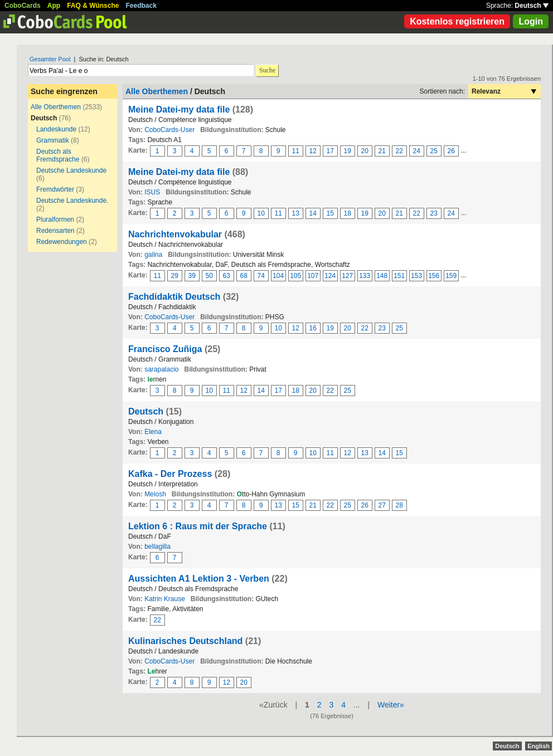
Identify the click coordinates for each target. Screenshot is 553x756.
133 (365, 276)
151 (399, 276)
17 (330, 151)
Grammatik (53, 140)
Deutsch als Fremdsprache (58, 155)
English (539, 746)
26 (451, 151)
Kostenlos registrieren (457, 21)
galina (153, 255)
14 (313, 213)
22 (399, 151)
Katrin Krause (165, 599)
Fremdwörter (55, 189)
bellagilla (157, 547)
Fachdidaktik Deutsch (174, 297)
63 (227, 276)
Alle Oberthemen (56, 107)
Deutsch (532, 6)
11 (296, 151)
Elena (153, 432)
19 (348, 151)
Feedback (141, 6)
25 (434, 151)
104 (278, 276)
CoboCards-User (169, 130)
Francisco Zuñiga (165, 349)
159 (451, 276)
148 (382, 276)
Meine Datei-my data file (179, 109)
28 (399, 505)
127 (347, 276)
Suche (267, 70)
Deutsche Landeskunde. (72, 201)
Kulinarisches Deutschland (187, 641)
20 (365, 151)
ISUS (152, 192)
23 (434, 213)
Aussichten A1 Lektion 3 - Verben (199, 579)
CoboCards (23, 6)
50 (209, 276)
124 (330, 276)
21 (382, 151)
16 (313, 328)
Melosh (155, 494)
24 (417, 151)
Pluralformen (55, 220)
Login (531, 21)
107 (313, 276)
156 (434, 276)
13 (296, 213)
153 (416, 276)
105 (295, 276)
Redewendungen (62, 242)
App (54, 6)
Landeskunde (56, 129)
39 (192, 276)
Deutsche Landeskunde (71, 170)
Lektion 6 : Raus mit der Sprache (198, 526)
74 (261, 276)
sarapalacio (161, 369)
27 (382, 505)
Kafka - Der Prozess (170, 474)
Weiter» (391, 705)
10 (261, 213)
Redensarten (55, 231)
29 (175, 276)
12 (313, 151)
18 (348, 213)
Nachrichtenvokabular (175, 234)
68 (244, 276)
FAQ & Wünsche (93, 6)
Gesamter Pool (50, 59)
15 (330, 213)
